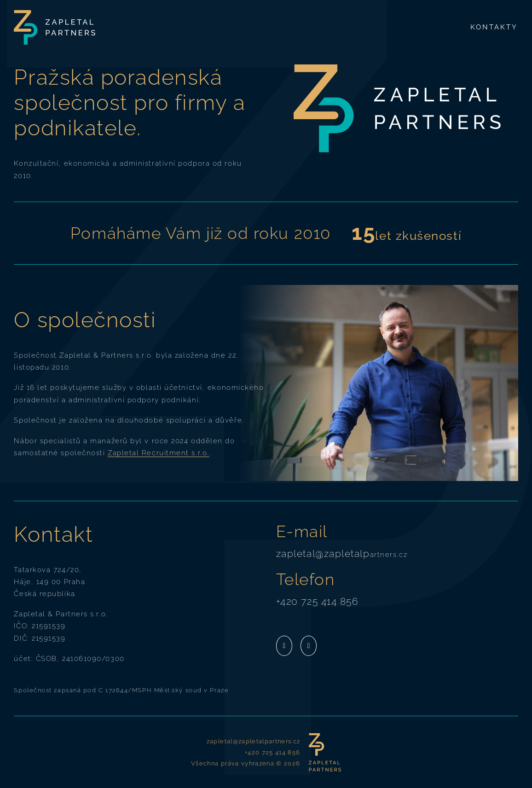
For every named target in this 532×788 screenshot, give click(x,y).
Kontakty (494, 27)
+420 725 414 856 (318, 601)
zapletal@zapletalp (323, 553)
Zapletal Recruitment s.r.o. (159, 453)
